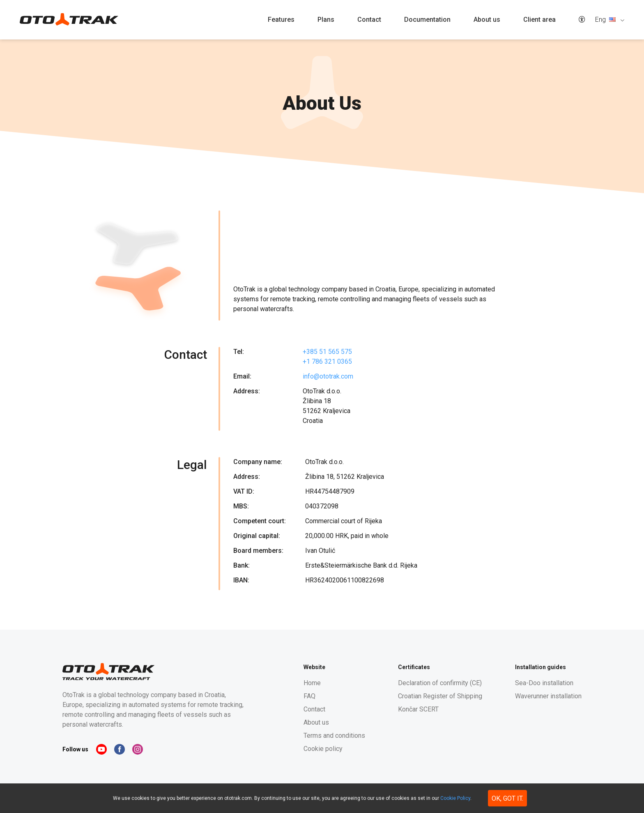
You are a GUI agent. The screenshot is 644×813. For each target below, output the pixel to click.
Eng (606, 20)
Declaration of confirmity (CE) (440, 683)
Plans (326, 20)
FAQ (309, 696)
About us (487, 20)
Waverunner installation (548, 696)
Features (281, 20)
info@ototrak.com (328, 376)
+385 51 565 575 (327, 352)
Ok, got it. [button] (507, 798)
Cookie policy (323, 749)
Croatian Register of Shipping (440, 696)
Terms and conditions (334, 736)
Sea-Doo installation (544, 683)
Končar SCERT (418, 709)
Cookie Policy (455, 798)
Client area (539, 20)
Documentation (427, 20)
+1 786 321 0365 (327, 361)
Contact (369, 20)
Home (312, 683)
